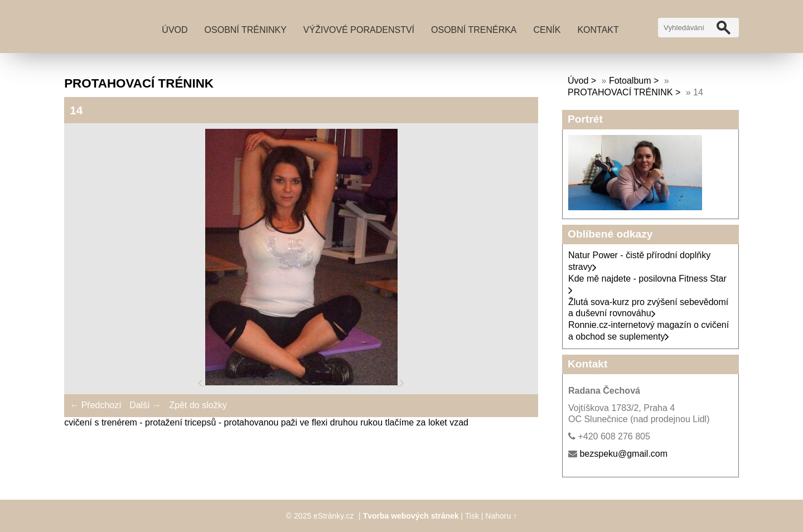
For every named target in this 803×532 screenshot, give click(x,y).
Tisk (472, 516)
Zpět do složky (198, 405)
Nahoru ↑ (501, 516)
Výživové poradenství (359, 30)
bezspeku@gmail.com (623, 454)
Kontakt (598, 30)
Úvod (175, 30)
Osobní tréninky (246, 30)
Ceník (547, 30)
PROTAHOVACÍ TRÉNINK (620, 92)
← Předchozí (95, 405)
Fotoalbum (630, 81)
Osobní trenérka (474, 30)
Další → (145, 405)
